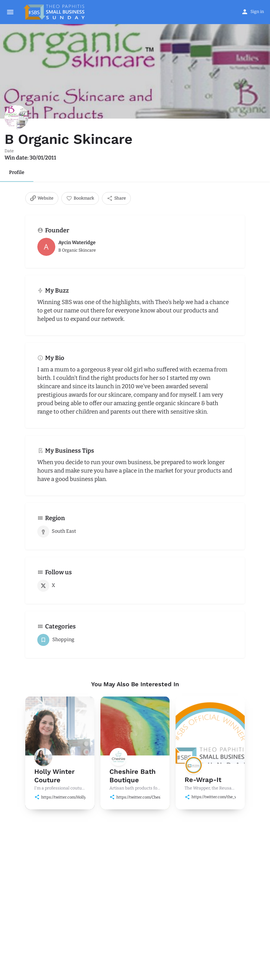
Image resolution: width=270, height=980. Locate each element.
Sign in (257, 12)
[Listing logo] (17, 117)
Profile (17, 172)
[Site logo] (55, 12)
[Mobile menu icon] (10, 12)
